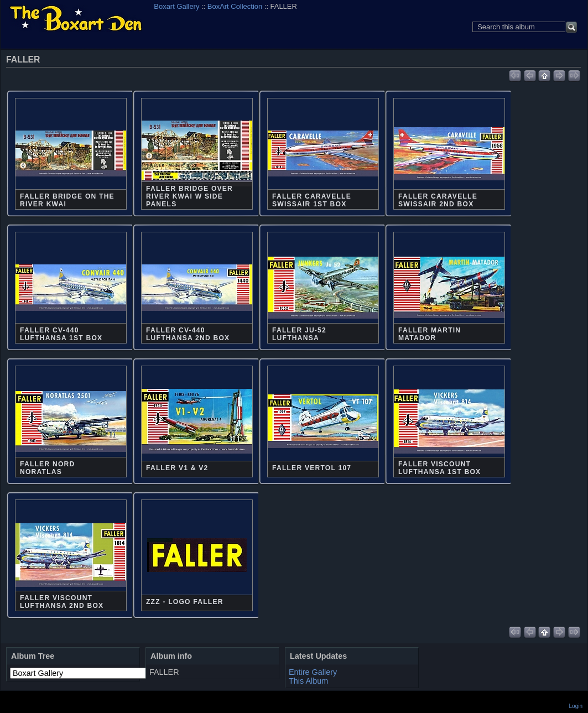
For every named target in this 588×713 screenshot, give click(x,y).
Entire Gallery (313, 672)
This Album (308, 681)
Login (576, 706)
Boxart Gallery (176, 6)
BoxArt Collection (235, 6)
